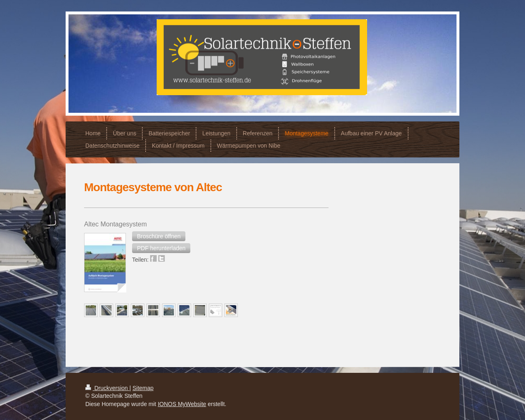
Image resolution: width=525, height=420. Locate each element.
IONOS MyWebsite (182, 404)
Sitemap (143, 388)
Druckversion (107, 388)
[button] (159, 236)
